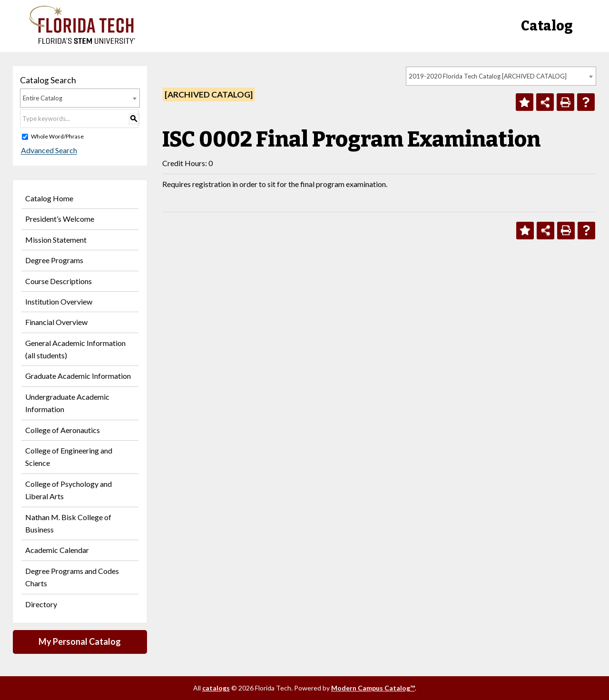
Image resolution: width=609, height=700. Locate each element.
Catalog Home (49, 198)
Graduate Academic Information (78, 376)
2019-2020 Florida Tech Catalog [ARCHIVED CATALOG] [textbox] (488, 76)
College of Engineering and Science (69, 457)
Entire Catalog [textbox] (43, 98)
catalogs (216, 688)
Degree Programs (54, 260)
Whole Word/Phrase (57, 136)
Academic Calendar (57, 550)
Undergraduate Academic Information (67, 403)
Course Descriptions (59, 281)
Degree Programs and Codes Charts (72, 577)
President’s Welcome (60, 219)
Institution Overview (59, 301)
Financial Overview (56, 322)
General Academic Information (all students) (75, 349)
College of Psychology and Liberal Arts (69, 490)
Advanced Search (48, 151)
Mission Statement (56, 240)
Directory (41, 604)
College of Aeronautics (63, 430)
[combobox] (501, 76)
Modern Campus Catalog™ (373, 688)
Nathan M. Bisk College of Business (68, 523)
